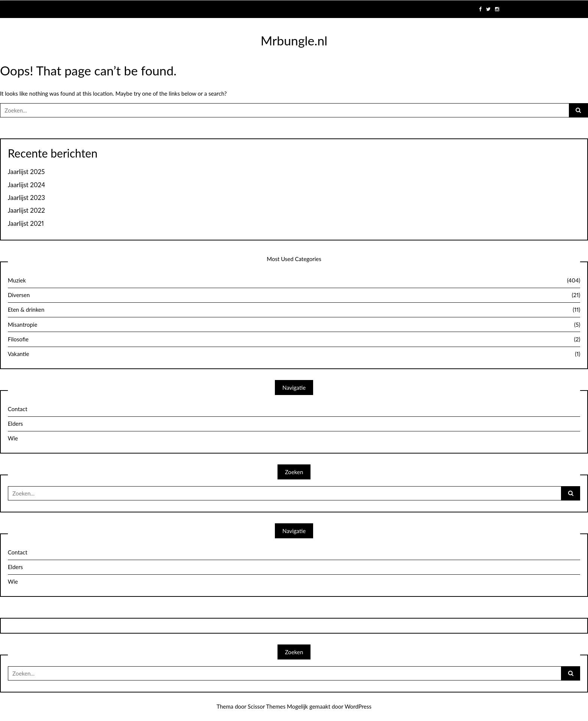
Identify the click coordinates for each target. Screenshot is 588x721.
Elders (15, 424)
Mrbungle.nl (294, 41)
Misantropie (294, 325)
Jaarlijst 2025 (26, 172)
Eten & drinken (294, 310)
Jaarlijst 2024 (27, 185)
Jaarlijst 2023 (26, 198)
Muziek (294, 281)
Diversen (294, 295)
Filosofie (294, 339)
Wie (13, 438)
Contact (18, 409)
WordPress (358, 706)
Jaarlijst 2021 (26, 224)
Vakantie (294, 354)
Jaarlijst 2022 (26, 210)
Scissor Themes (267, 706)
